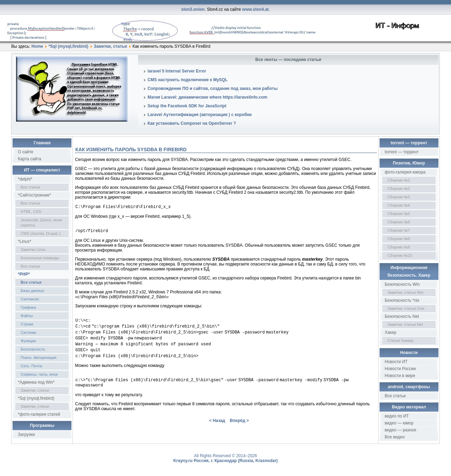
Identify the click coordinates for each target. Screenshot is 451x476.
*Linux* (24, 241)
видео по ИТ (397, 416)
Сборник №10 (400, 255)
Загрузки (26, 435)
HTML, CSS (31, 212)
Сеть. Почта (31, 366)
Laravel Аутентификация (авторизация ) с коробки (200, 115)
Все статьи (30, 187)
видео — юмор (399, 423)
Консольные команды (40, 258)
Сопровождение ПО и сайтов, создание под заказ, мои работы (212, 89)
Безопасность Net (402, 316)
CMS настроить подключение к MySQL (188, 80)
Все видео (395, 437)
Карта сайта (29, 159)
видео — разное (401, 430)
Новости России (400, 369)
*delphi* (25, 179)
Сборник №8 (399, 239)
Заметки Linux (33, 249)
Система (28, 332)
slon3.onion (193, 9)
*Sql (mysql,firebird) (68, 46)
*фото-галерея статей (39, 414)
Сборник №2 (399, 189)
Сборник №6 (399, 222)
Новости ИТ (396, 362)
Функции (28, 341)
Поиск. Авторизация (38, 358)
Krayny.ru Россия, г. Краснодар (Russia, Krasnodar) (225, 461)
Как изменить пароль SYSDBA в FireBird (131, 149)
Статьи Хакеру (401, 340)
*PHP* (24, 274)
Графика (28, 307)
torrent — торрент (402, 152)
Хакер (391, 332)
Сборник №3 (399, 197)
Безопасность (33, 349)
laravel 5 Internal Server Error (177, 71)
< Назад (217, 428)
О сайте (25, 152)
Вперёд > (239, 428)
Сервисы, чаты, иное (39, 374)
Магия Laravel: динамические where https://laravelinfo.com (207, 97)
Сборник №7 (399, 230)
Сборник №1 (399, 180)
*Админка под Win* (36, 382)
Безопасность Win (402, 284)
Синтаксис (30, 299)
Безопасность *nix (402, 300)
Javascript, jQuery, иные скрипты (41, 222)
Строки (27, 324)
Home (37, 46)
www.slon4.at (255, 9)
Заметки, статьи (110, 46)
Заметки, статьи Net (405, 324)
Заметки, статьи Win (406, 292)
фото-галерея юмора (405, 172)
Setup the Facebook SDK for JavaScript (187, 106)
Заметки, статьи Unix (406, 308)
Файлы (27, 316)
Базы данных (32, 291)
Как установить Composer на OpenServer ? (192, 123)
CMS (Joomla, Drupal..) (41, 233)
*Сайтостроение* (34, 195)
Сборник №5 (399, 214)
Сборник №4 (399, 205)
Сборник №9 (399, 247)
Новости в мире (400, 376)
